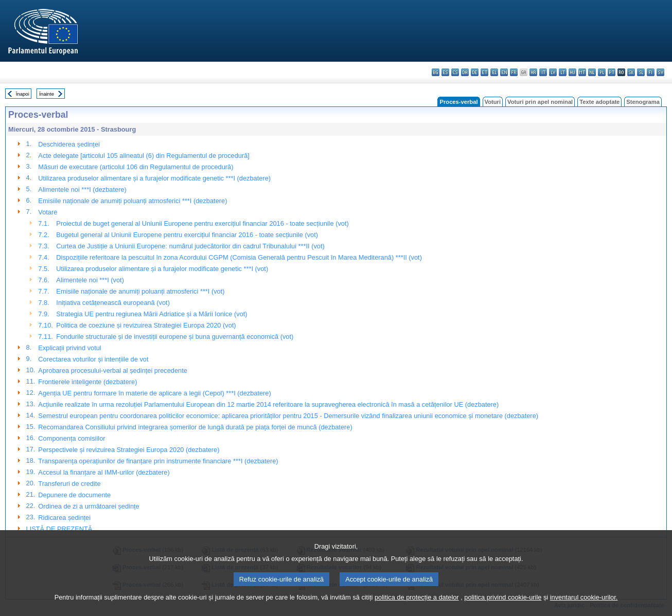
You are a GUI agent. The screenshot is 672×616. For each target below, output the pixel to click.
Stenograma (643, 102)
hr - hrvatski (533, 72)
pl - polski (602, 72)
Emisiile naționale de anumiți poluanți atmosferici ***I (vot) (140, 291)
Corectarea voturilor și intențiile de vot (93, 359)
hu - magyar (572, 72)
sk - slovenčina (631, 72)
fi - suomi (651, 72)
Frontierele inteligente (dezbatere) (87, 382)
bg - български (436, 72)
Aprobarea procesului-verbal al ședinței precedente (113, 370)
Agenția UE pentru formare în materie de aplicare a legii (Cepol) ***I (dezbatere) (154, 393)
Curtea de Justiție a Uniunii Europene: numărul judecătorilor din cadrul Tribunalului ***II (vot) (190, 246)
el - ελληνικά (494, 72)
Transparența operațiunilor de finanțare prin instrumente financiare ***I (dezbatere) (158, 461)
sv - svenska (660, 72)
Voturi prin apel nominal (540, 102)
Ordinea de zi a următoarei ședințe (89, 506)
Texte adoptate (599, 102)
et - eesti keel (484, 72)
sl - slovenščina (641, 72)
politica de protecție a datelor (417, 610)
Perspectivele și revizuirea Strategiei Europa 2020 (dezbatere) (129, 450)
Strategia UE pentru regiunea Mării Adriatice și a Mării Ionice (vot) (152, 314)
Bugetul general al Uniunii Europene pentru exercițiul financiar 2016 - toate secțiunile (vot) (187, 235)
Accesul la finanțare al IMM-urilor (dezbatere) (104, 472)
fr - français (514, 72)
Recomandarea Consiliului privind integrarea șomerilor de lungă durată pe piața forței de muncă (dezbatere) (195, 427)
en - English (504, 72)
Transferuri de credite (69, 484)
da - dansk (465, 72)
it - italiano (543, 72)
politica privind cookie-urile (503, 610)
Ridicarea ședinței (64, 518)
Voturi (493, 102)
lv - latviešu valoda (553, 72)
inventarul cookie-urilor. (584, 610)
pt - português (612, 72)
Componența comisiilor (72, 438)
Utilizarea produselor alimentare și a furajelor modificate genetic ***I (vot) (162, 269)
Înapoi (23, 94)
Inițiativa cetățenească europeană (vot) (113, 303)
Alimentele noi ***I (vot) (90, 280)
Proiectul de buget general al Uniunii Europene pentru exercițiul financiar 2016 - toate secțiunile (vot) (202, 223)
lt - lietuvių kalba (563, 72)
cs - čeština (455, 72)
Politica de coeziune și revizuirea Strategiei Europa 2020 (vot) (146, 325)
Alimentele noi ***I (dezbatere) (82, 189)
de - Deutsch (475, 72)
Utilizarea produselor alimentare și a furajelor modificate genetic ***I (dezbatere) (154, 178)
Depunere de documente (74, 495)
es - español (445, 72)
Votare (48, 212)
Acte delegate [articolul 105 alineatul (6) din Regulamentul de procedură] (144, 156)
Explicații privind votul (69, 348)
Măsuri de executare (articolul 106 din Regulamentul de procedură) (136, 167)
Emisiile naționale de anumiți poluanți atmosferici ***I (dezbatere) (132, 201)
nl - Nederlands (592, 72)
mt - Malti (582, 72)
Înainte (47, 94)
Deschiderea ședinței (69, 144)
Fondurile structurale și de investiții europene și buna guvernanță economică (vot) (175, 337)
